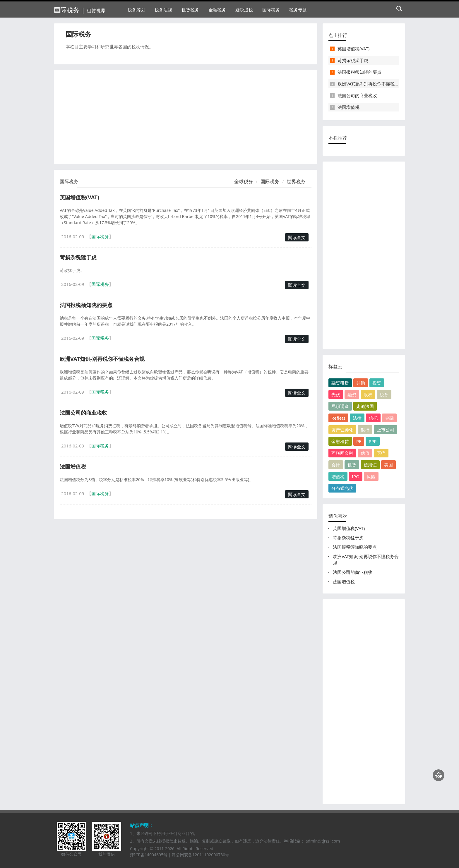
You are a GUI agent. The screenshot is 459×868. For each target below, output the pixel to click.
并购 (361, 383)
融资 (352, 394)
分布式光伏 (342, 488)
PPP (372, 441)
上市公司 (386, 430)
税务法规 (163, 10)
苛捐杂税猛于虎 (78, 257)
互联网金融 (342, 453)
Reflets (338, 418)
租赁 (352, 465)
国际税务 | (80, 10)
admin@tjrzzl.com (323, 841)
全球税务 (244, 181)
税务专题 (298, 10)
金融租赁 (340, 441)
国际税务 (271, 10)
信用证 (370, 465)
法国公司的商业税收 (83, 413)
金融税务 (217, 10)
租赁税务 (190, 10)
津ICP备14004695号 (149, 855)
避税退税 (244, 10)
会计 (336, 465)
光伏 (336, 394)
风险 (371, 476)
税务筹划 (136, 10)
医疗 (381, 453)
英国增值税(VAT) (79, 197)
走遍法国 (365, 406)
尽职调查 (340, 406)
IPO (356, 476)
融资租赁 (340, 383)
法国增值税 (73, 466)
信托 (373, 418)
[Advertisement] (186, 117)
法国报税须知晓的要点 (86, 305)
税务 (384, 394)
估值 (365, 453)
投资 (377, 383)
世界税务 (296, 181)
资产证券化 (342, 430)
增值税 (338, 476)
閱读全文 (297, 237)
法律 (357, 418)
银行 (365, 430)
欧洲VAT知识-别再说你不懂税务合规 (102, 359)
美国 (388, 465)
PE (359, 441)
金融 (389, 418)
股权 (368, 394)
